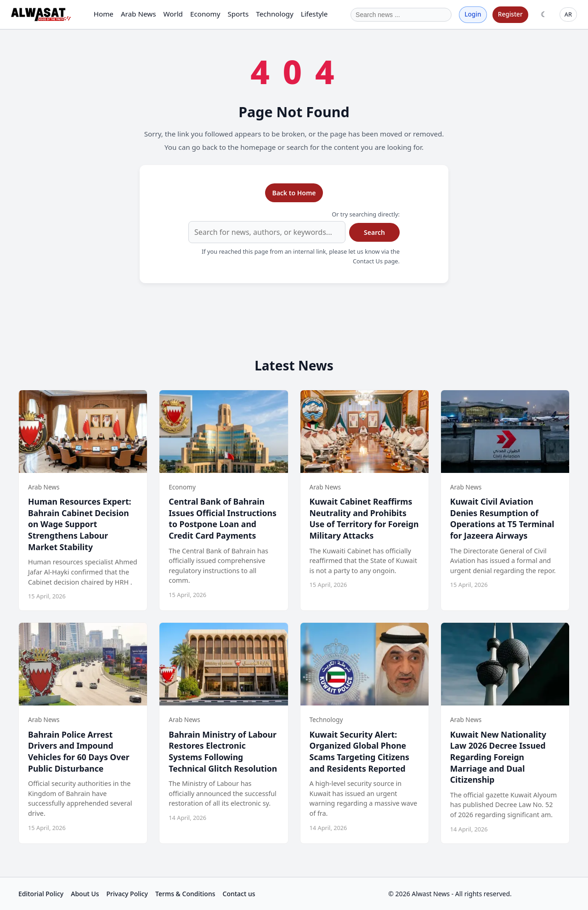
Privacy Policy (127, 894)
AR (568, 14)
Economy (205, 14)
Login (473, 14)
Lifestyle (314, 14)
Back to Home (294, 193)
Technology (274, 14)
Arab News (139, 14)
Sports (238, 14)
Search (374, 232)
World (173, 14)
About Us (85, 894)
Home (104, 14)
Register (510, 14)
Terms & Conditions (185, 894)
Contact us (239, 894)
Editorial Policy (41, 894)
